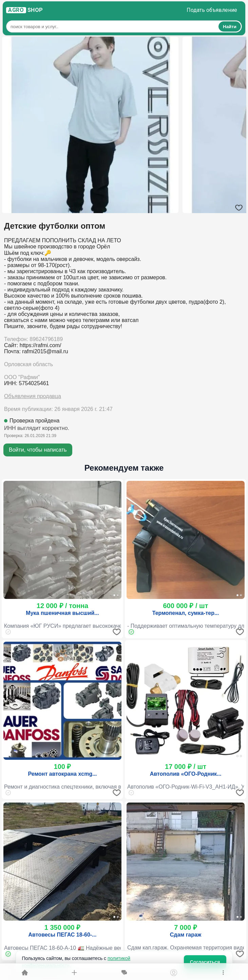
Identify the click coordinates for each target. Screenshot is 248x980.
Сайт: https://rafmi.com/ (33, 345)
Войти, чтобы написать (38, 450)
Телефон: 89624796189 (33, 339)
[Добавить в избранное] (117, 632)
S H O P (25, 10)
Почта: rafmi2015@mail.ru (36, 351)
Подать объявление (212, 10)
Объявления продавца (33, 396)
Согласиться (205, 962)
